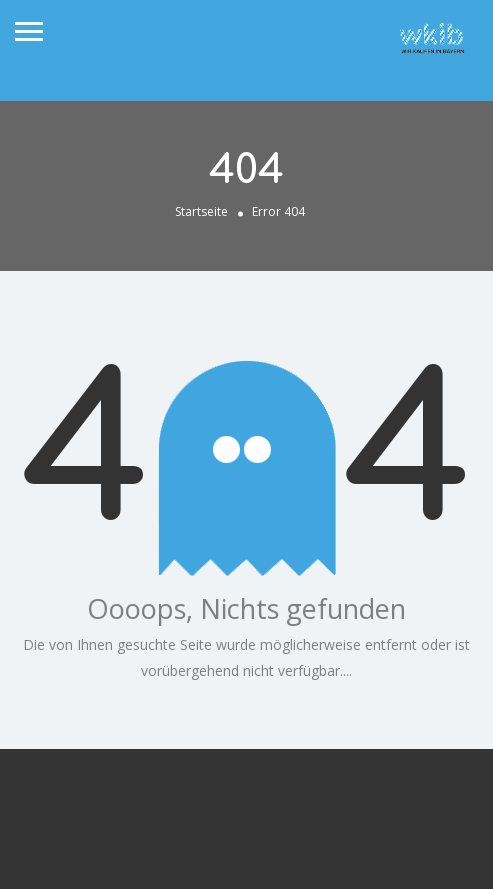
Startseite (201, 211)
